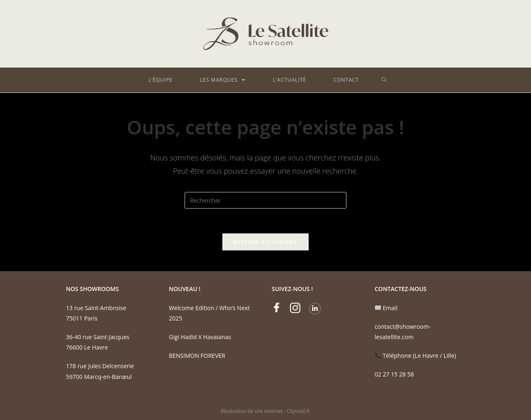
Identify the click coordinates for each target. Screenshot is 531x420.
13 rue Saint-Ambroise (96, 308)
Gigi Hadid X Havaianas (200, 337)
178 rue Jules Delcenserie (100, 366)
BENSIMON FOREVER (197, 356)
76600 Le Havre (87, 347)
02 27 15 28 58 (394, 374)
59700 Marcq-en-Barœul (99, 377)
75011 (74, 318)
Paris (90, 318)
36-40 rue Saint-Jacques (98, 337)
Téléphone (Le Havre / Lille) (415, 356)
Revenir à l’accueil (265, 242)
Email (386, 308)
